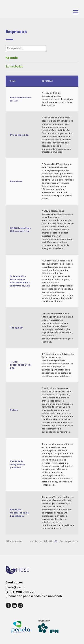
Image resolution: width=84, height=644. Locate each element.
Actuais (12, 58)
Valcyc (14, 410)
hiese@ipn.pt (15, 587)
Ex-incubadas (14, 66)
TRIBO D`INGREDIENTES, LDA (21, 365)
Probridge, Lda (19, 135)
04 (61, 541)
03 (56, 541)
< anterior (36, 541)
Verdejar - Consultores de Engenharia (19, 513)
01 (46, 541)
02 (51, 541)
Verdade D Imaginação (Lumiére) (17, 464)
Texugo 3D (16, 328)
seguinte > (71, 541)
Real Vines (16, 181)
